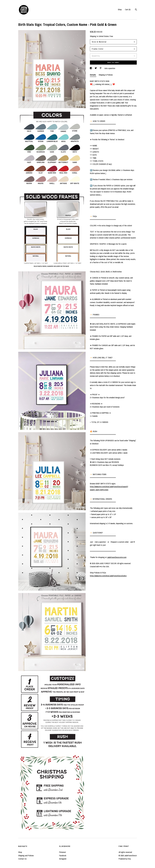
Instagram (63, 859)
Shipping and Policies (26, 856)
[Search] (136, 10)
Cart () (128, 9)
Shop (120, 9)
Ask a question (110, 68)
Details (93, 75)
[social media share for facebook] (91, 68)
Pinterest (63, 852)
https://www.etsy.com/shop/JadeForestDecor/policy (108, 576)
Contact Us (22, 859)
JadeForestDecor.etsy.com (117, 557)
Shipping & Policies (106, 75)
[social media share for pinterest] (101, 68)
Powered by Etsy (125, 859)
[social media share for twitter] (96, 68)
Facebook (63, 856)
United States (104, 36)
